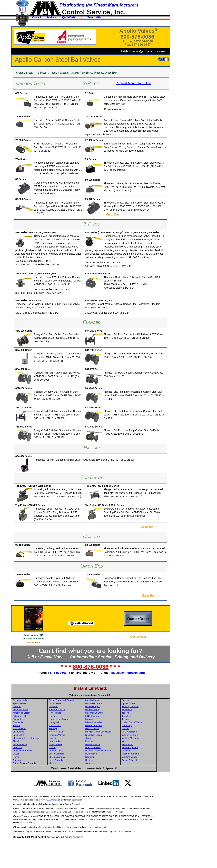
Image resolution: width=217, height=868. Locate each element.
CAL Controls (34, 755)
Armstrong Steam (36, 740)
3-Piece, (68, 73)
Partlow (103, 768)
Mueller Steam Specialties (113, 759)
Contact (36, 17)
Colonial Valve (35, 771)
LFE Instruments (72, 784)
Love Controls (71, 787)
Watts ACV (141, 771)
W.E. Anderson (143, 759)
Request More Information (139, 83)
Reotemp (104, 784)
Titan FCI (140, 743)
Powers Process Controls (112, 778)
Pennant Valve (107, 771)
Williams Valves (143, 784)
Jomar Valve (70, 752)
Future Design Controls (39, 790)
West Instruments (144, 781)
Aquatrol (32, 733)
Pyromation (105, 781)
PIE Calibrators (107, 774)
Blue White (33, 749)
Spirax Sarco (142, 730)
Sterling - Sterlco (144, 733)
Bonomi (31, 752)
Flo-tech (32, 787)
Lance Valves (70, 768)
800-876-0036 (140, 37)
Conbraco (33, 774)
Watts (139, 768)
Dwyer (31, 781)
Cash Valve (33, 762)
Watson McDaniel (144, 765)
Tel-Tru (139, 740)
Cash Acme (33, 759)
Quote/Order (69, 17)
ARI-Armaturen (35, 736)
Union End (126, 73)
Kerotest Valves (71, 759)
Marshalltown (106, 727)
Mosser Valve (106, 755)
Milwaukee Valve (108, 749)
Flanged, (79, 73)
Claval (31, 768)
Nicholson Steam (108, 762)
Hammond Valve (72, 736)
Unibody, (114, 73)
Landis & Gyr (70, 771)
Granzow (68, 733)
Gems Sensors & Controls (77, 727)
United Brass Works (146, 749)
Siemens (104, 790)
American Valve (35, 727)
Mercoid (103, 746)
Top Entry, (102, 73)
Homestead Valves (73, 746)
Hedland (68, 743)
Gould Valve (70, 730)
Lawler (67, 774)
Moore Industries (108, 752)
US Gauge (141, 752)
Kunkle (67, 765)
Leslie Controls (71, 781)
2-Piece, (58, 73)
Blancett (32, 746)
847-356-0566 (146, 41)
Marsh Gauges (107, 733)
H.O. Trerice (70, 740)
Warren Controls (144, 762)
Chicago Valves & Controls (41, 765)
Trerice (139, 746)
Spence (139, 727)
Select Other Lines (145, 787)
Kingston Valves (72, 762)
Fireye (31, 784)
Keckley (68, 755)
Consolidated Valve (37, 778)
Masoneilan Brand (109, 740)
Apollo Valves (34, 730)
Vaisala (139, 755)
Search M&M (94, 17)
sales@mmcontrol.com (149, 51)
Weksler (140, 778)
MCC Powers (106, 743)
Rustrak (103, 787)
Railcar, (90, 73)
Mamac (67, 790)
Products (51, 17)
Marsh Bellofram (108, 730)
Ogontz (103, 765)
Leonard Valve (71, 778)
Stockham (141, 736)
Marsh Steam (106, 736)
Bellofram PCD (35, 743)
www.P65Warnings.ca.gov (73, 827)
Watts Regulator (144, 774)
